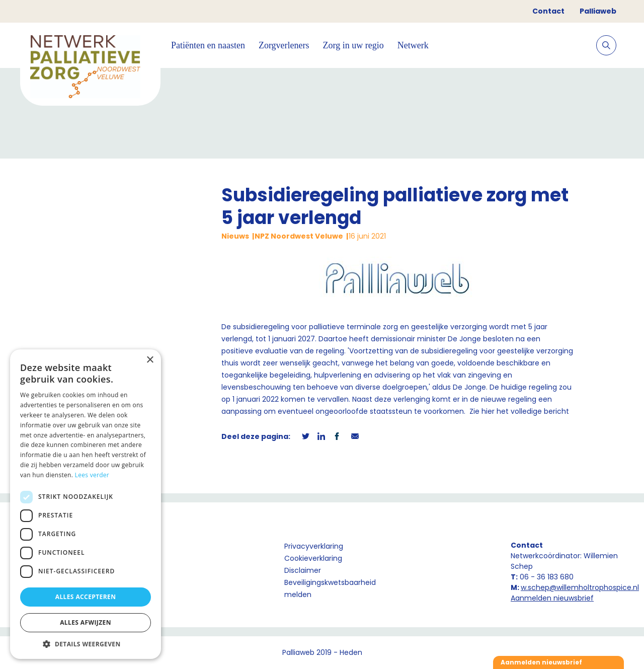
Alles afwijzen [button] (86, 622)
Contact (548, 11)
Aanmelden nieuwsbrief (552, 598)
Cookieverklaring (313, 558)
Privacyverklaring (314, 546)
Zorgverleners (284, 45)
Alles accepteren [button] (86, 597)
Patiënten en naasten (208, 45)
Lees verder (92, 475)
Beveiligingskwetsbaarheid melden (330, 588)
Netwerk (413, 45)
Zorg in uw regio (353, 45)
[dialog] (86, 504)
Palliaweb (598, 11)
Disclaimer (303, 570)
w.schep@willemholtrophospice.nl (580, 587)
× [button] (150, 360)
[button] (86, 644)
